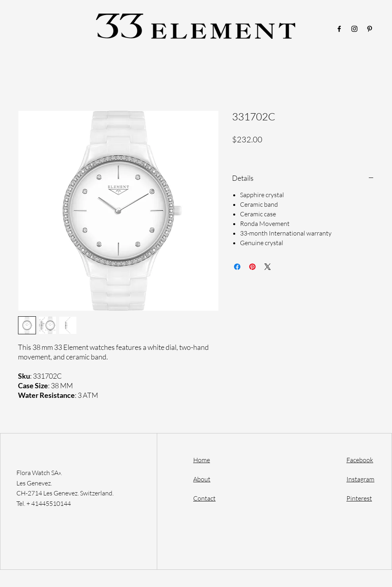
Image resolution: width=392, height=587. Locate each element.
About (202, 479)
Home (202, 460)
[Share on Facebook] (237, 267)
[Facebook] (339, 29)
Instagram (360, 479)
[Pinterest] (370, 29)
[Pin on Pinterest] (252, 267)
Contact (204, 498)
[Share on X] (268, 267)
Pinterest (359, 498)
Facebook (360, 460)
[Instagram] (354, 29)
